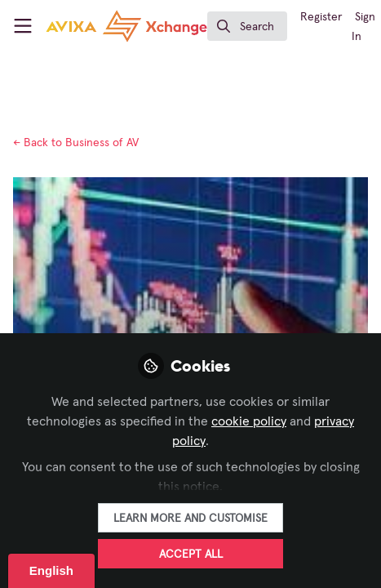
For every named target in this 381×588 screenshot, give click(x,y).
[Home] (126, 26)
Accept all (191, 555)
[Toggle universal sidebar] (23, 26)
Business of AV (76, 143)
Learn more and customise (190, 519)
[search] (247, 26)
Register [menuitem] (321, 17)
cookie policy (249, 421)
